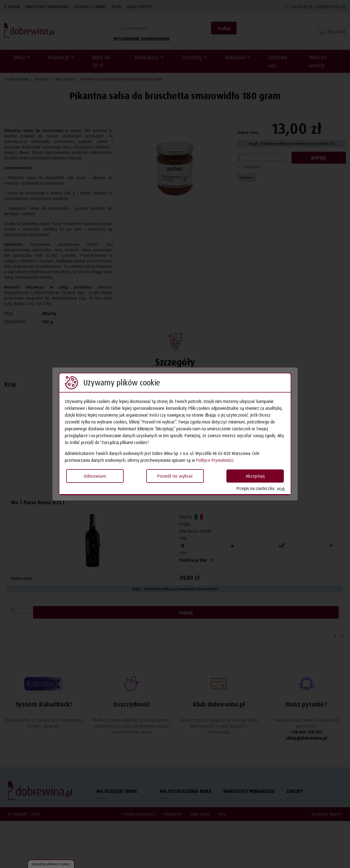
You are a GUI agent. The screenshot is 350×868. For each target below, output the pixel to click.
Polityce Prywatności (215, 460)
